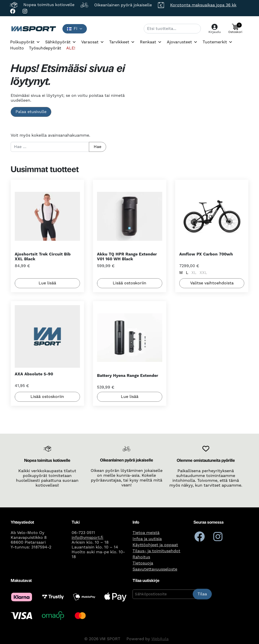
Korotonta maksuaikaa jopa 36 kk (203, 5)
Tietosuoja (143, 563)
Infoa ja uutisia (147, 539)
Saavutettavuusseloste (155, 569)
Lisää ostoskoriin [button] (129, 283)
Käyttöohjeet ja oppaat (155, 545)
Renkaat (151, 42)
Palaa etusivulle (31, 112)
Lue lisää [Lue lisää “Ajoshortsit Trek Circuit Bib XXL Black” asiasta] (47, 283)
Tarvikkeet (122, 42)
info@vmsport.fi (87, 537)
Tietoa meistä (146, 532)
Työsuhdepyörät (45, 48)
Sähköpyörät (61, 42)
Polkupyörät (25, 42)
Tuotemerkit (218, 42)
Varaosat (93, 42)
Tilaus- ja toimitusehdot (156, 551)
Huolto (17, 48)
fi (72, 29)
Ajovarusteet (182, 42)
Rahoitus (141, 557)
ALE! (71, 48)
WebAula (160, 639)
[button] (235, 29)
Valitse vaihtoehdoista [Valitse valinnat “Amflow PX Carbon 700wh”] (212, 283)
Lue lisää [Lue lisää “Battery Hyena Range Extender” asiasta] (129, 397)
